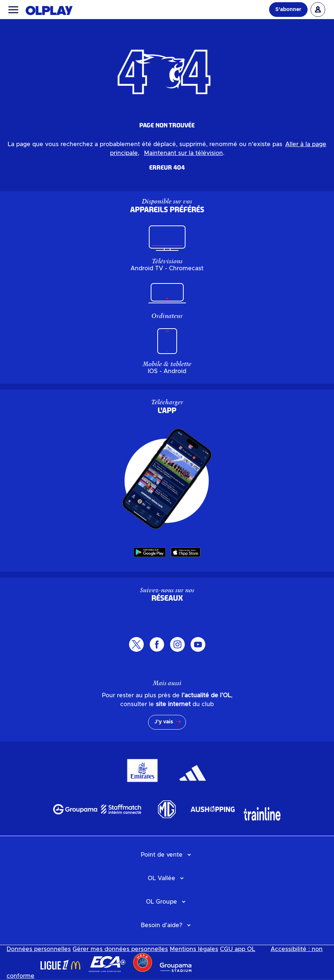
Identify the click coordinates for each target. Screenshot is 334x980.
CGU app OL (238, 949)
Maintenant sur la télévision (183, 153)
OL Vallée (162, 878)
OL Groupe (162, 902)
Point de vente (162, 855)
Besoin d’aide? (162, 925)
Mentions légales (194, 949)
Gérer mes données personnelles (120, 949)
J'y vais (164, 722)
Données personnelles (39, 949)
